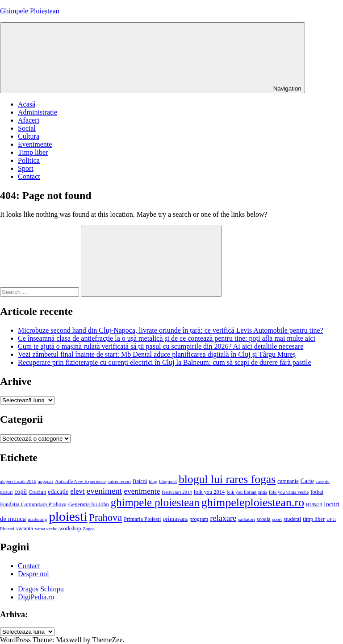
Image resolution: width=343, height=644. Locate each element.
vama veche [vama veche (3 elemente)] (46, 529)
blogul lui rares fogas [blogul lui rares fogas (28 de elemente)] (227, 479)
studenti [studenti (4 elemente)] (292, 519)
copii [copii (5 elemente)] (21, 492)
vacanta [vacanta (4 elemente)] (25, 528)
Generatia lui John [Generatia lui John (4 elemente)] (89, 504)
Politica (29, 160)
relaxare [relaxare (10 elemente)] (223, 518)
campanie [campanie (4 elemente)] (288, 481)
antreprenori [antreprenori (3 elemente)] (119, 481)
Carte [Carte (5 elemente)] (307, 481)
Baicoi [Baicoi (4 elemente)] (140, 481)
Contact (29, 176)
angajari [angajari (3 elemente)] (46, 481)
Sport (26, 168)
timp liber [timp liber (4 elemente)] (314, 519)
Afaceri (29, 120)
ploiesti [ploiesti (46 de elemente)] (68, 516)
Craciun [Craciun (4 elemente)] (37, 492)
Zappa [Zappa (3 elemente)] (89, 529)
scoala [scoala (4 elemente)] (264, 519)
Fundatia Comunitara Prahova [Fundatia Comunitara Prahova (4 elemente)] (33, 504)
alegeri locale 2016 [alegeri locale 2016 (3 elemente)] (18, 481)
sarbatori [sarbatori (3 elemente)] (246, 519)
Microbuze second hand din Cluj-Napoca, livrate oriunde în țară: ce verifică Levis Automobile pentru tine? (171, 330)
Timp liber (33, 152)
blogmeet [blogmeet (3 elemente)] (168, 481)
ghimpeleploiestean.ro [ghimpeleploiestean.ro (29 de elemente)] (253, 502)
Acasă (27, 104)
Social (27, 128)
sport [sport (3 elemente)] (277, 519)
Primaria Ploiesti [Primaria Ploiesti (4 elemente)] (142, 519)
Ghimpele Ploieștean (30, 11)
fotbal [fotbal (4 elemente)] (317, 492)
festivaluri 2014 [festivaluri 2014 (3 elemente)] (177, 492)
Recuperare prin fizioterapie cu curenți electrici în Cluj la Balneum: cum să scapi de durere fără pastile (165, 362)
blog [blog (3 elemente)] (153, 481)
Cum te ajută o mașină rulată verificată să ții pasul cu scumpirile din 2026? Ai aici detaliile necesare (161, 346)
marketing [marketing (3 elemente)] (37, 519)
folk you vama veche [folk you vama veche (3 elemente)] (289, 492)
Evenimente (35, 144)
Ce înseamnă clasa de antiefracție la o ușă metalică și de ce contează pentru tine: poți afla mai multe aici (167, 338)
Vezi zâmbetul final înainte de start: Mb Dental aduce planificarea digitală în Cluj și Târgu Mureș (157, 354)
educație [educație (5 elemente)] (58, 492)
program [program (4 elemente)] (199, 519)
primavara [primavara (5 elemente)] (175, 519)
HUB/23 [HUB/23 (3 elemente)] (314, 505)
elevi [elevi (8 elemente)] (77, 491)
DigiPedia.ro (36, 597)
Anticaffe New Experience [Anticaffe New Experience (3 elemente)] (80, 481)
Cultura (29, 136)
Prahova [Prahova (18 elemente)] (106, 518)
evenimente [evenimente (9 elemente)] (142, 491)
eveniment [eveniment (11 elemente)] (104, 491)
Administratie (38, 112)
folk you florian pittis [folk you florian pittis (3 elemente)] (247, 492)
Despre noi (33, 574)
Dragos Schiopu (41, 589)
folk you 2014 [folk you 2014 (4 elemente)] (209, 492)
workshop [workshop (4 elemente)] (70, 528)
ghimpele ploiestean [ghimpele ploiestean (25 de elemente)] (155, 502)
